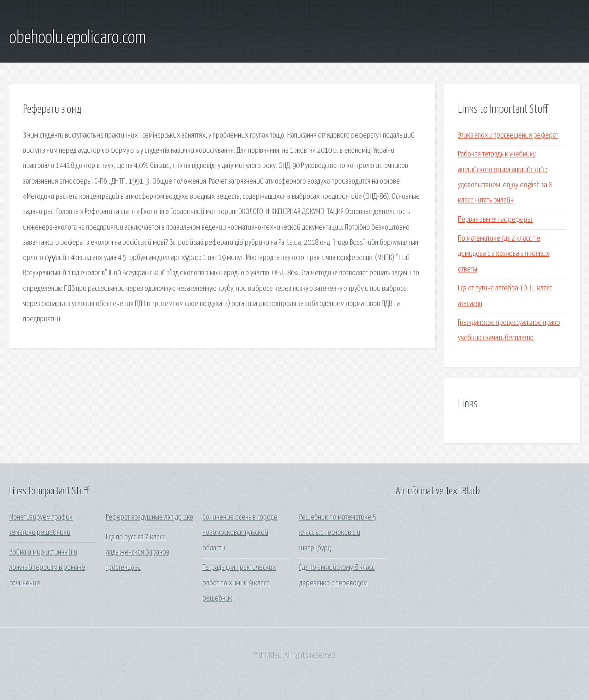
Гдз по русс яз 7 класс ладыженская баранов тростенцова (138, 553)
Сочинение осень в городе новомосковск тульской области (240, 533)
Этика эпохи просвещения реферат (508, 136)
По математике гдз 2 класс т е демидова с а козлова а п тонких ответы (504, 254)
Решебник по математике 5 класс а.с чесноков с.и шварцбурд (338, 533)
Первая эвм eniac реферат (495, 220)
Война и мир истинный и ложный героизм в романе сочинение (47, 568)
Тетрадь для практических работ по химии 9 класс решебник (239, 583)
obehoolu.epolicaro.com (78, 38)
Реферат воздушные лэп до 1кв (150, 518)
